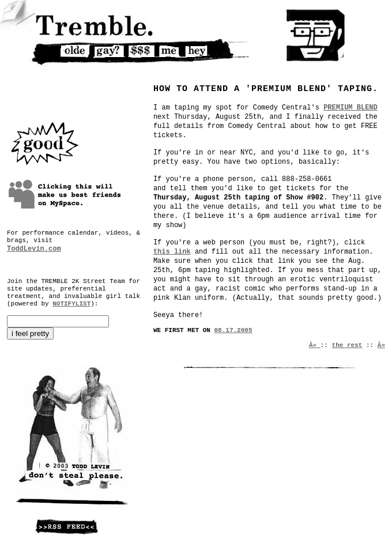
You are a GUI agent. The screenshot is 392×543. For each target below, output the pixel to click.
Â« (315, 345)
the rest (347, 345)
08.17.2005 (233, 330)
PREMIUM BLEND (350, 108)
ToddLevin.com (34, 249)
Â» (381, 345)
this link (172, 252)
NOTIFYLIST (71, 304)
